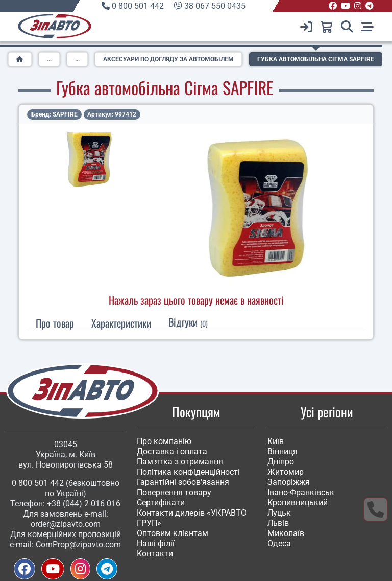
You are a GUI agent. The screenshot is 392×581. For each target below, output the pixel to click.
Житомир (286, 472)
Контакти (155, 554)
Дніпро (281, 462)
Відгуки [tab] (188, 322)
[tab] (121, 323)
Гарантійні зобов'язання (183, 482)
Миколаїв (286, 533)
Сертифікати (161, 503)
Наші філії (156, 543)
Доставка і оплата (172, 451)
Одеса (279, 543)
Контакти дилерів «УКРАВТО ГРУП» (192, 518)
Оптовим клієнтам (173, 533)
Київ (276, 441)
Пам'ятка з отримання (180, 462)
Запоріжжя (289, 482)
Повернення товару (174, 492)
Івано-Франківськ (301, 492)
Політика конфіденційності (188, 472)
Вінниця (283, 451)
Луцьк (279, 513)
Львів (278, 523)
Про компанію (164, 441)
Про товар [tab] (55, 323)
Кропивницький (298, 503)
